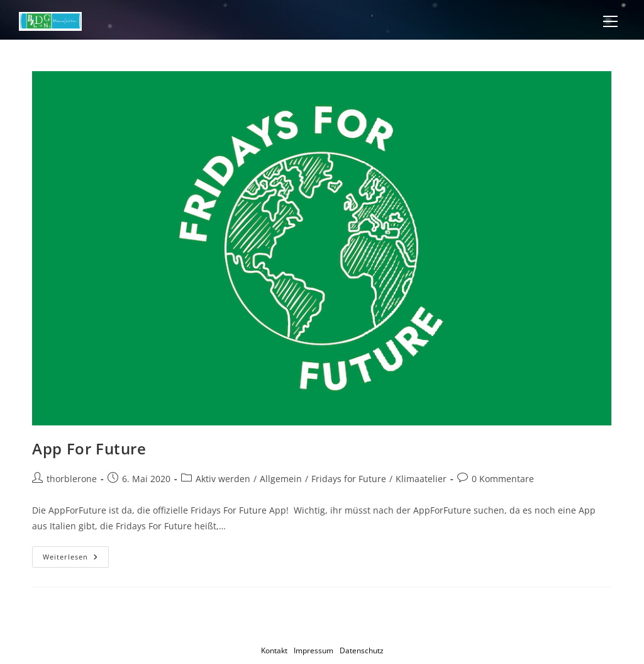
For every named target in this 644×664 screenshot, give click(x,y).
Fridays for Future (349, 479)
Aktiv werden (223, 479)
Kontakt (274, 650)
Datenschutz (362, 650)
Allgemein (281, 479)
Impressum (314, 650)
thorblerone (72, 479)
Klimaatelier (421, 479)
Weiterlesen (76, 559)
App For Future (89, 448)
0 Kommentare (503, 479)
